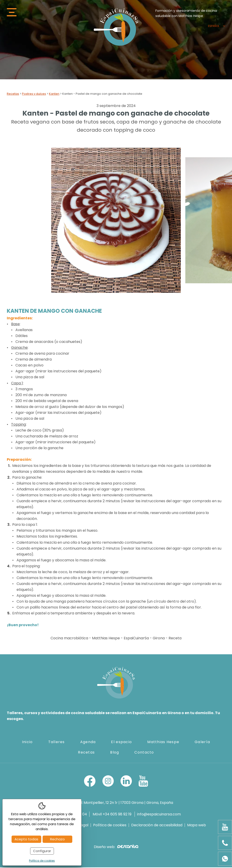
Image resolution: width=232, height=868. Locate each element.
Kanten (54, 94)
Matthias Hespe (163, 743)
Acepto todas (26, 839)
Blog (115, 753)
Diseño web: (116, 847)
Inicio (27, 743)
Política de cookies (110, 826)
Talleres (57, 743)
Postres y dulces (34, 94)
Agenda (88, 743)
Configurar (42, 851)
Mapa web (197, 826)
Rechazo (57, 839)
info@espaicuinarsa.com (159, 815)
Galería (202, 743)
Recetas (13, 94)
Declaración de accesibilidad (157, 826)
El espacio (121, 743)
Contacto (144, 753)
